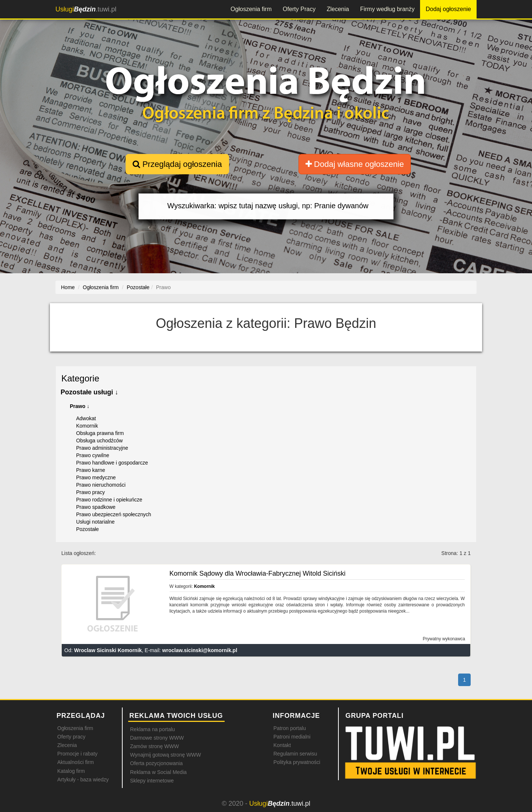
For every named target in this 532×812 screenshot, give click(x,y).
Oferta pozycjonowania (156, 763)
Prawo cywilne (93, 455)
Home (68, 287)
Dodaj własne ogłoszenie (355, 164)
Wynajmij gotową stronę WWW (166, 755)
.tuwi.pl (86, 9)
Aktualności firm (76, 762)
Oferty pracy (71, 737)
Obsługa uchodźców (99, 441)
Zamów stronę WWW (154, 746)
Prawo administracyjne (102, 448)
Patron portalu (290, 728)
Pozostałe (87, 529)
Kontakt (282, 745)
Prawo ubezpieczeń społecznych (114, 514)
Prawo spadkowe (96, 507)
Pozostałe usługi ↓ (89, 392)
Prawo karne (91, 470)
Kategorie (80, 378)
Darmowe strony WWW (157, 738)
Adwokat (86, 418)
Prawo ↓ (80, 406)
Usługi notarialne (95, 522)
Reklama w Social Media (158, 772)
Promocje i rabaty (77, 754)
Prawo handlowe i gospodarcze (112, 463)
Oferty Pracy (299, 9)
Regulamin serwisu (295, 754)
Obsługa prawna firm (100, 433)
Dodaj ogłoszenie (448, 9)
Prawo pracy (91, 492)
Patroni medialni (292, 737)
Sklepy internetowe (152, 781)
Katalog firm (71, 771)
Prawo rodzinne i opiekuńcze (109, 500)
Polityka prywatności (297, 762)
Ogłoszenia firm (251, 9)
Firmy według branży (388, 9)
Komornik (87, 426)
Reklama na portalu (152, 729)
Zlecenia (338, 9)
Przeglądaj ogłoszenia (177, 164)
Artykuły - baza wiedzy (83, 780)
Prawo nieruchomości (101, 485)
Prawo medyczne (96, 477)
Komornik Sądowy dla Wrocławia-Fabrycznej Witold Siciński (258, 573)
